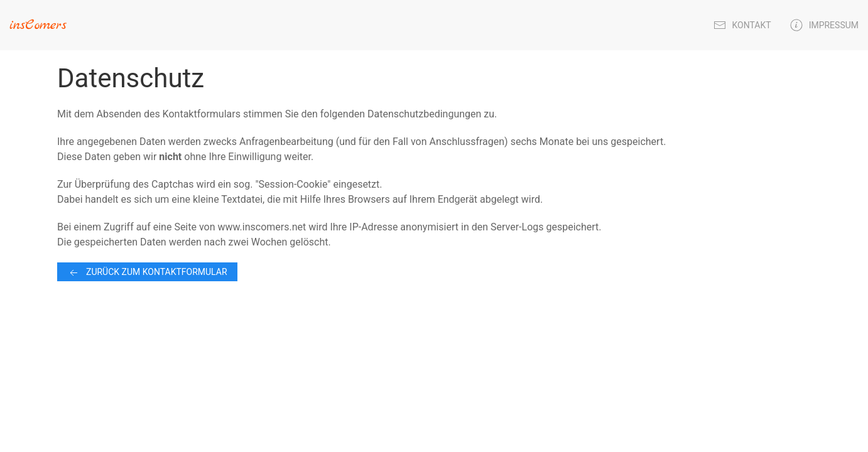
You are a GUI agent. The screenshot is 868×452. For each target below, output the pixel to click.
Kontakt (742, 25)
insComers (38, 25)
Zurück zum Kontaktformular (147, 273)
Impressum (824, 25)
